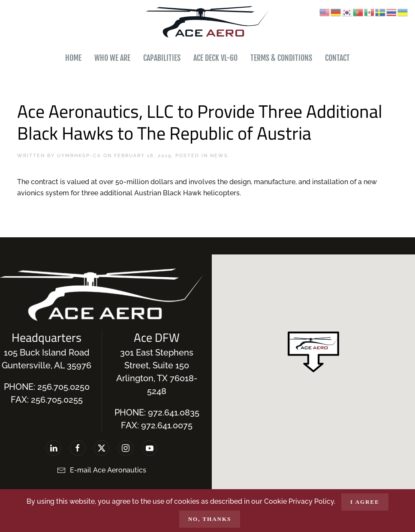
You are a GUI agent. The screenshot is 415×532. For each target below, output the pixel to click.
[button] (313, 352)
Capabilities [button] (162, 58)
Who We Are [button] (112, 58)
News (219, 156)
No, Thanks (210, 519)
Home (73, 58)
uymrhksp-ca (79, 156)
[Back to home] (207, 22)
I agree (365, 502)
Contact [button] (337, 58)
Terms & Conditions (281, 58)
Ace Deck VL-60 (215, 58)
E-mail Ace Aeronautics (102, 470)
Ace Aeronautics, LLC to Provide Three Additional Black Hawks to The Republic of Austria (200, 122)
